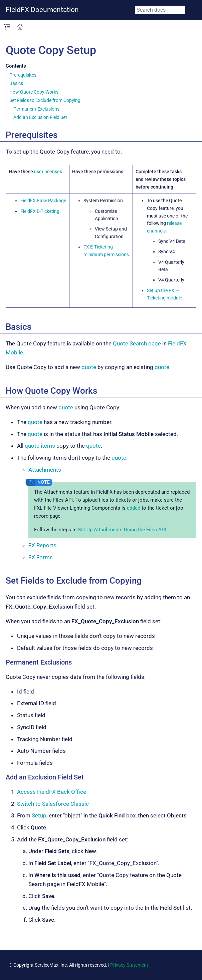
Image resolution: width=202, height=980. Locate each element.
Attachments (45, 470)
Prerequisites (23, 75)
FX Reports (42, 545)
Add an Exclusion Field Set (40, 117)
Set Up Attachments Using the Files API (122, 530)
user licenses (48, 172)
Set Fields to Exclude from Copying (45, 100)
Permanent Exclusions (36, 109)
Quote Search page (137, 343)
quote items (40, 446)
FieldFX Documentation (42, 10)
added (134, 508)
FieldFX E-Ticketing (40, 211)
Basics (16, 83)
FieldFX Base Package (43, 201)
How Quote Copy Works (34, 92)
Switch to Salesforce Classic (53, 804)
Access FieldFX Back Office (52, 792)
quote (89, 367)
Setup (39, 815)
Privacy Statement (129, 965)
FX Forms (41, 557)
